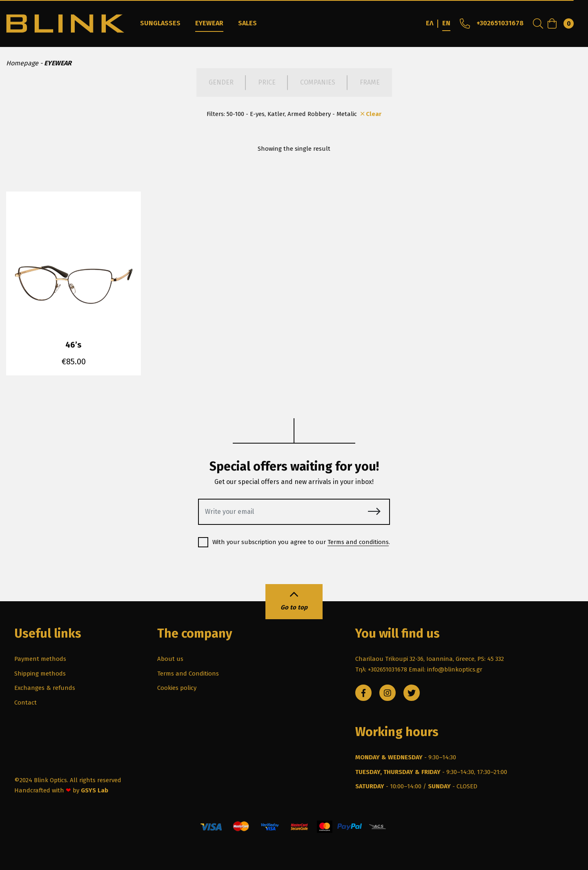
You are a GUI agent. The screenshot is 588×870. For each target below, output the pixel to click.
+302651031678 (491, 23)
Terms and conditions (358, 542)
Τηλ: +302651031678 (381, 669)
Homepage (22, 63)
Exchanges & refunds (45, 688)
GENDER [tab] (221, 82)
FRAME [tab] (370, 82)
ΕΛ (430, 23)
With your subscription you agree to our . (294, 542)
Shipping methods (40, 674)
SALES (247, 23)
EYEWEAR (209, 23)
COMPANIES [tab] (318, 82)
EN (446, 23)
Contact (26, 703)
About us (170, 659)
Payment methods (40, 659)
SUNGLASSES (160, 23)
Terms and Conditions (188, 674)
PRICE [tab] (267, 82)
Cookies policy (177, 688)
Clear (370, 114)
